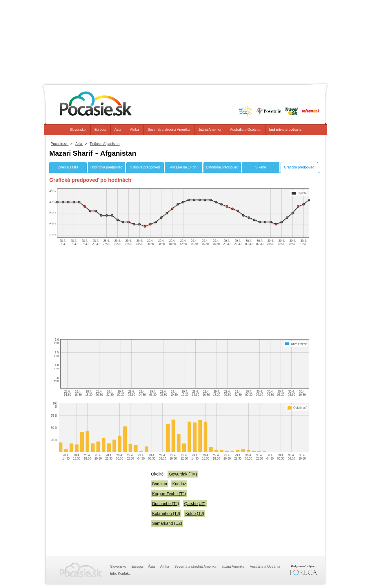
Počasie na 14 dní (183, 167)
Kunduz (179, 484)
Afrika (134, 130)
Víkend (261, 167)
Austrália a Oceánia (245, 130)
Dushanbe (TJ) (166, 504)
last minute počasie (285, 130)
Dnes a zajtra (68, 167)
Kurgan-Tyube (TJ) (169, 494)
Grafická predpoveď (299, 167)
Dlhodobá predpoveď (222, 167)
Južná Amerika (210, 130)
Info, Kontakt (120, 574)
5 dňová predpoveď (145, 167)
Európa (100, 130)
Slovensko (78, 130)
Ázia (118, 130)
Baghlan (160, 484)
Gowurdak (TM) (183, 474)
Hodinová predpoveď (107, 167)
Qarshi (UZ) (195, 504)
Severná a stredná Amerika (169, 130)
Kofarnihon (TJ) (166, 513)
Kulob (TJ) (195, 513)
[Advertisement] (185, 41)
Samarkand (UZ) (167, 523)
